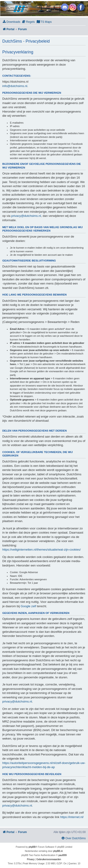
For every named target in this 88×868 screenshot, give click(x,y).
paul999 (63, 855)
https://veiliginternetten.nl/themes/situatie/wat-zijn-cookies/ (41, 550)
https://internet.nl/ (72, 817)
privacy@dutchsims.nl (26, 216)
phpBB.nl (58, 851)
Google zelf (28, 606)
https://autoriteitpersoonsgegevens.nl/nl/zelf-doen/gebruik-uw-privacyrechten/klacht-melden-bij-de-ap (44, 765)
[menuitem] (11, 22)
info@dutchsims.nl (15, 86)
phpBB (32, 847)
